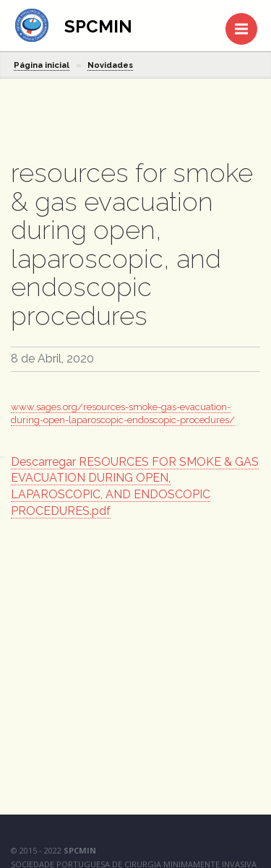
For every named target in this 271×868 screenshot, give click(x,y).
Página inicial (42, 65)
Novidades (110, 65)
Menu (246, 22)
